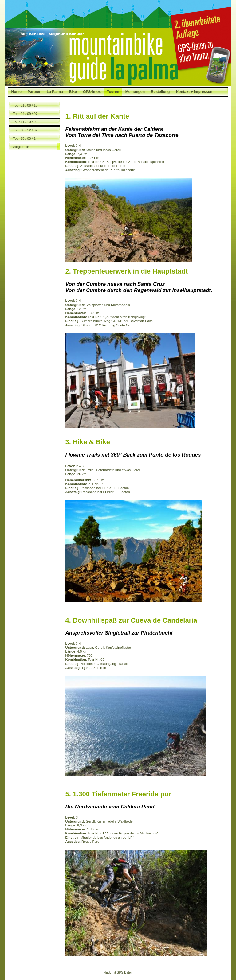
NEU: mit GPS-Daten (118, 972)
